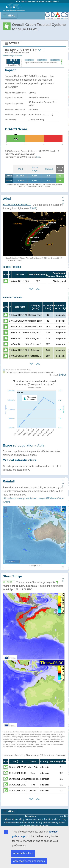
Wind (20, 169)
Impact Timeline (12, 267)
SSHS (33, 208)
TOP (63, 201)
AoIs (41, 445)
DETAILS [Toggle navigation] (12, 44)
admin (56, 1)
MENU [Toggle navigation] (9, 16)
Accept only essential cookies (29, 861)
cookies (64, 816)
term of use (21, 1)
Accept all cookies (23, 853)
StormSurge (12, 576)
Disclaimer (31, 816)
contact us (33, 1)
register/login (45, 1)
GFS (30, 60)
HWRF (42, 60)
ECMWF (55, 60)
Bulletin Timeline (12, 298)
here (38, 157)
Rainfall (49, 169)
